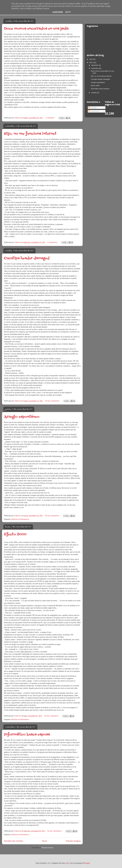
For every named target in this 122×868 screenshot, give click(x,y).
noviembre (95, 68)
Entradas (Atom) (47, 848)
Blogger (87, 863)
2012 (91, 59)
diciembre (95, 65)
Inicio (45, 841)
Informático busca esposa (27, 735)
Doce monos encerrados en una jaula (36, 29)
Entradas (92, 108)
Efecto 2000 (15, 534)
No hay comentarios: (53, 401)
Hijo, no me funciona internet (30, 134)
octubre (94, 93)
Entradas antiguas (73, 841)
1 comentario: (50, 118)
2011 (91, 62)
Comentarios (94, 111)
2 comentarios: (53, 242)
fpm (67, 863)
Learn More (58, 12)
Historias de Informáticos (20, 519)
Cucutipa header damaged (27, 258)
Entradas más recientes (14, 841)
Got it (68, 12)
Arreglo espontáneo (22, 417)
